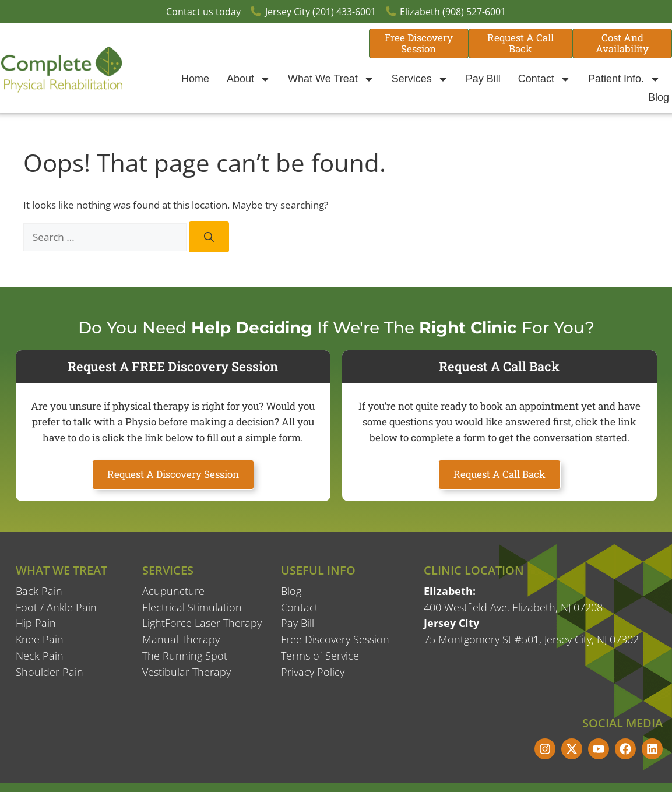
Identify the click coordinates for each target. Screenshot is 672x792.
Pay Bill (483, 79)
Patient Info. (624, 79)
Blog (659, 97)
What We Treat (331, 79)
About (249, 79)
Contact (544, 79)
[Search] (209, 237)
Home (195, 79)
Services (420, 79)
